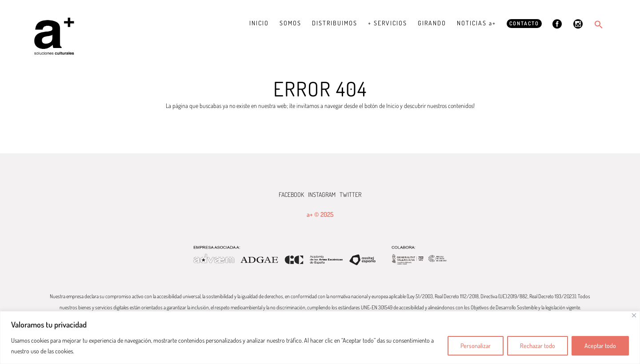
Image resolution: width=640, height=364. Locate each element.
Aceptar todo (600, 346)
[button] (599, 24)
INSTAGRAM (322, 194)
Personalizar (476, 346)
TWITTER (350, 194)
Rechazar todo (538, 346)
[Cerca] (634, 315)
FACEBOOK (291, 194)
